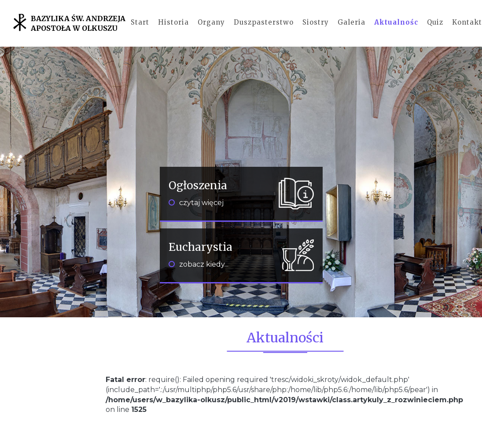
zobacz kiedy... (199, 264)
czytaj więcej (196, 203)
